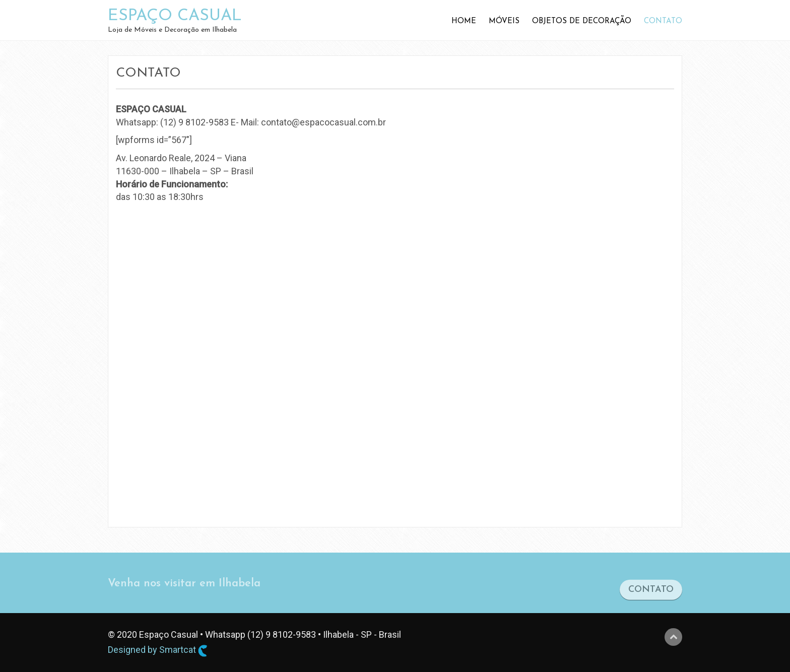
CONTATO (651, 593)
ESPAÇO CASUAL (175, 16)
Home (464, 21)
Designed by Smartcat (158, 650)
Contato (663, 21)
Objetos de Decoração (582, 21)
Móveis (504, 21)
